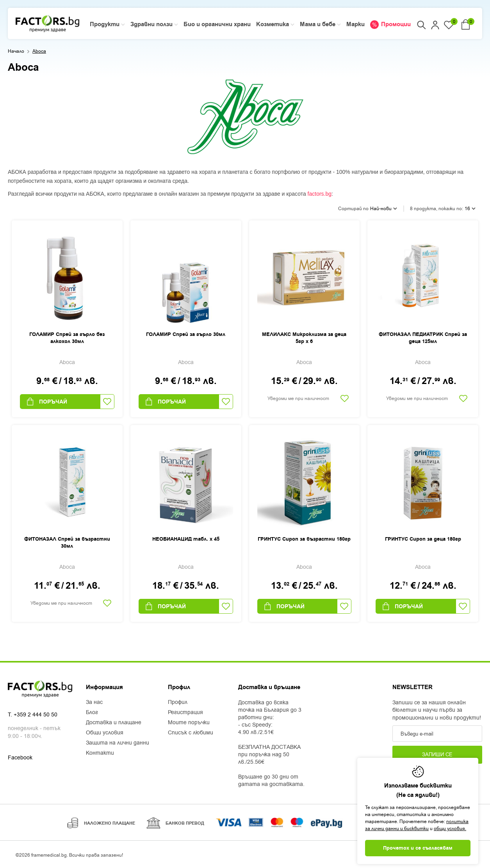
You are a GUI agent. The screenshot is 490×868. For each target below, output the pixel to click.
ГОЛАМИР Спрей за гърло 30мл (186, 334)
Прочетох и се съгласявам (418, 848)
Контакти (100, 753)
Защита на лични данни (118, 743)
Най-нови (384, 209)
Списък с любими (191, 733)
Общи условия (105, 733)
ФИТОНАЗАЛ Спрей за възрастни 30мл (67, 543)
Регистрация (185, 713)
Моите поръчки (189, 723)
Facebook (20, 758)
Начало (16, 51)
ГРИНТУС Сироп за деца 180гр (423, 539)
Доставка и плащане (114, 723)
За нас (94, 702)
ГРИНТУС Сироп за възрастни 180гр (304, 539)
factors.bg (320, 194)
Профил (178, 702)
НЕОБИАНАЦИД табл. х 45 (186, 539)
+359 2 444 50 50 (36, 715)
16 (470, 209)
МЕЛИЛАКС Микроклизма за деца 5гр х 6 (304, 338)
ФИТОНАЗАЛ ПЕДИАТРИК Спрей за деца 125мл (423, 338)
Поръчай (46, 402)
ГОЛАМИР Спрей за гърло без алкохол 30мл (67, 338)
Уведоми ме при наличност (298, 398)
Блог (92, 713)
